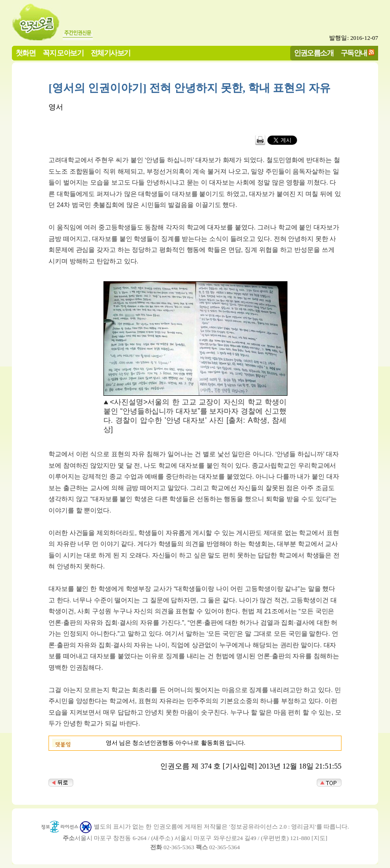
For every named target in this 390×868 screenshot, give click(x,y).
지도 (320, 838)
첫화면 (25, 53)
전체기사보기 (110, 53)
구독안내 (354, 53)
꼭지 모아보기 (63, 53)
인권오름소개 (314, 53)
